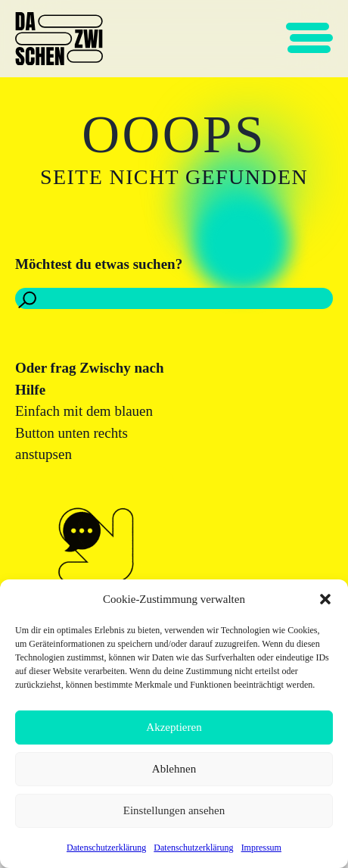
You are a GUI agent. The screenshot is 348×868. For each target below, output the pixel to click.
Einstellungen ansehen (174, 810)
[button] (325, 599)
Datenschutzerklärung (106, 848)
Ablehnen (174, 769)
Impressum (261, 848)
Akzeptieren (174, 727)
